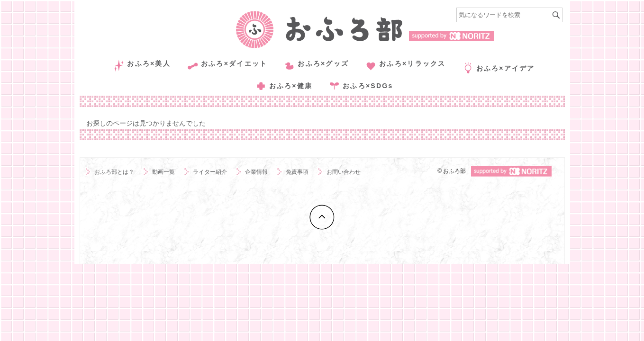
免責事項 (297, 172)
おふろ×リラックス (412, 63)
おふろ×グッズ (323, 63)
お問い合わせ (344, 172)
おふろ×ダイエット (234, 63)
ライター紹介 (210, 172)
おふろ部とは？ (114, 172)
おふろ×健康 (291, 86)
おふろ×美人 (149, 63)
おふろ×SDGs (368, 86)
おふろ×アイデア (506, 68)
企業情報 (256, 172)
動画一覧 (163, 172)
